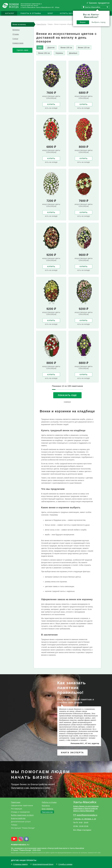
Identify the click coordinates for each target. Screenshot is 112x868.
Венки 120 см (84, 47)
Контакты (46, 806)
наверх (67, 402)
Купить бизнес (69, 13)
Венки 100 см (66, 47)
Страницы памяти (20, 864)
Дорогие (51, 47)
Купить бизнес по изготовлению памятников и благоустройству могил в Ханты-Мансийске (86, 808)
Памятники (16, 802)
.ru (20, 845)
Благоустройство (18, 818)
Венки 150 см (44, 53)
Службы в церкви (65, 864)
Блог (50, 13)
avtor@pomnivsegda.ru (87, 815)
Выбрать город (99, 22)
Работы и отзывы (31, 13)
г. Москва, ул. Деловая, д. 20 (85, 819)
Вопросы (16, 30)
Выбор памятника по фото (22, 815)
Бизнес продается (99, 3)
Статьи (15, 39)
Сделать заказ (22, 50)
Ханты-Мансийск (85, 802)
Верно (83, 22)
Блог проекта (47, 809)
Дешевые (73, 53)
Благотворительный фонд (43, 864)
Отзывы (16, 34)
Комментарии (18, 43)
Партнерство (47, 812)
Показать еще (67, 395)
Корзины (59, 53)
